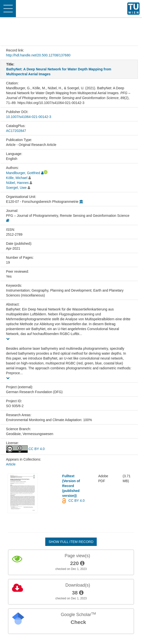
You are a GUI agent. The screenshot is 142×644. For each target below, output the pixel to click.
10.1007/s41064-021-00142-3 (29, 117)
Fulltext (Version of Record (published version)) (71, 486)
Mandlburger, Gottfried (23, 173)
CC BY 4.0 (25, 449)
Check (78, 622)
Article (11, 464)
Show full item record (71, 542)
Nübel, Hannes (18, 183)
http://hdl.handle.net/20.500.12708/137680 (38, 55)
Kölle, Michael (17, 178)
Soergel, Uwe (16, 188)
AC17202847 (16, 131)
